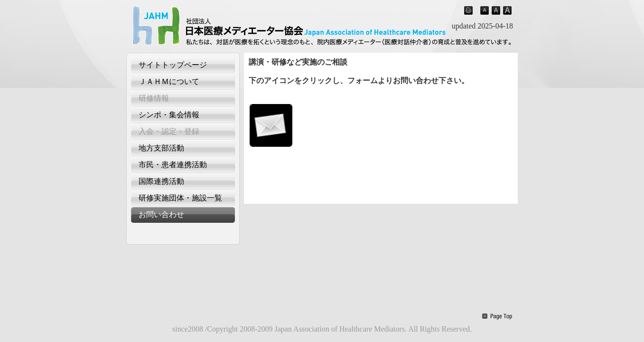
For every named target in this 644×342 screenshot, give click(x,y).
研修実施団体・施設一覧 (180, 198)
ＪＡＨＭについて (169, 81)
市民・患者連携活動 (173, 165)
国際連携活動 (161, 181)
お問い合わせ (161, 214)
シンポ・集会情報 (169, 115)
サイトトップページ (173, 65)
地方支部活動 (161, 148)
